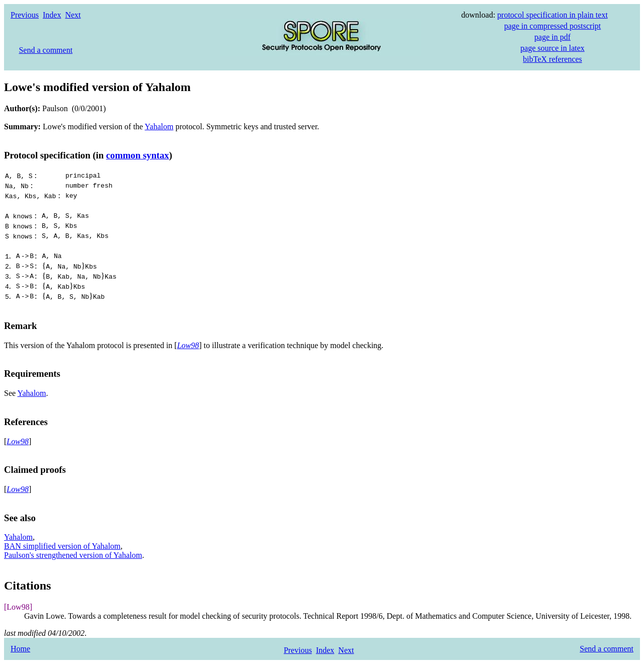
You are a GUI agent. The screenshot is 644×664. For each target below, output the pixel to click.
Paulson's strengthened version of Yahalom (73, 555)
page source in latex (552, 48)
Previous (25, 15)
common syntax (138, 155)
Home (20, 649)
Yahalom (159, 127)
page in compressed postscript (552, 26)
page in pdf (552, 37)
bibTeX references (552, 59)
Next (73, 15)
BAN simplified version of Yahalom (62, 546)
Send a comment (46, 50)
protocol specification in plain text (552, 15)
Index (52, 15)
